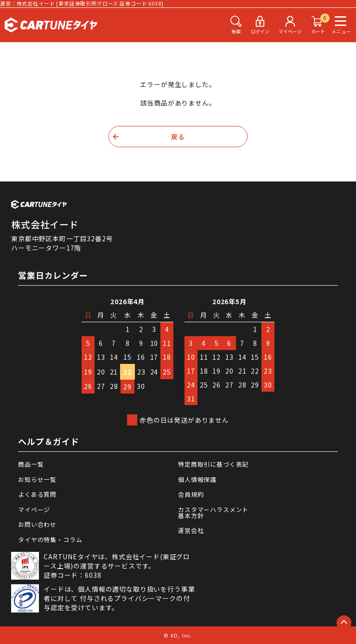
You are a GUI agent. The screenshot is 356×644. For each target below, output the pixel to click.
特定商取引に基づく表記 (213, 464)
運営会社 (191, 530)
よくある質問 (37, 494)
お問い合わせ (37, 524)
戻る (178, 137)
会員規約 (191, 494)
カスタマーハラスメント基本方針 (213, 513)
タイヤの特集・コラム (50, 540)
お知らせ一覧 (37, 479)
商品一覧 (31, 464)
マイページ (34, 510)
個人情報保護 (197, 479)
